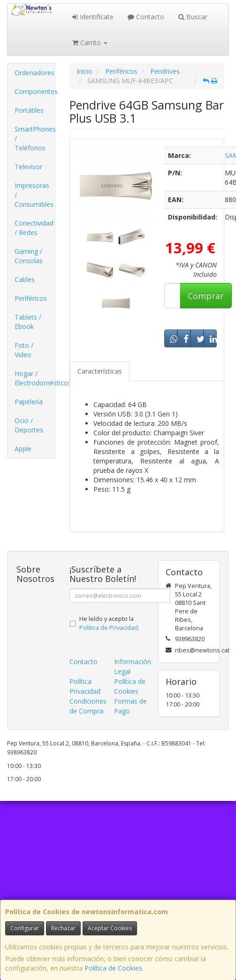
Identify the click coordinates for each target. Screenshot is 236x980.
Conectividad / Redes (34, 228)
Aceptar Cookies (110, 928)
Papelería (29, 402)
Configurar (25, 928)
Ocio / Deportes (29, 425)
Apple (23, 449)
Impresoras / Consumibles (34, 195)
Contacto (146, 17)
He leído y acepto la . (109, 623)
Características (100, 371)
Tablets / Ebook (28, 322)
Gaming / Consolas (29, 256)
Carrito (90, 43)
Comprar (206, 296)
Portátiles (29, 110)
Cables (25, 279)
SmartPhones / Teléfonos (35, 138)
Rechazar (63, 928)
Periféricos (31, 298)
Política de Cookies (113, 968)
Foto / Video (24, 350)
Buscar (193, 17)
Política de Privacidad (109, 628)
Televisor (28, 167)
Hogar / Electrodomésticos (35, 378)
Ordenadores (34, 73)
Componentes (35, 91)
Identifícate (93, 17)
